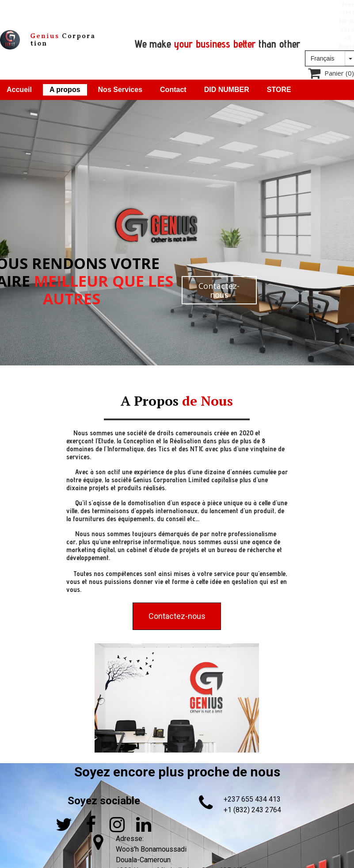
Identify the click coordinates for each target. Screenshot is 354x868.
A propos (65, 90)
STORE (279, 90)
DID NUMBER (227, 90)
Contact (173, 90)
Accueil (19, 90)
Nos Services (120, 90)
